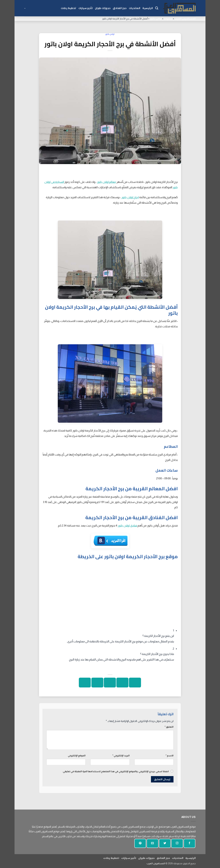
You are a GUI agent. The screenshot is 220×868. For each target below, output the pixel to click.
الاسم (170, 756)
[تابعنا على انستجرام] (177, 843)
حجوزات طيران (103, 8)
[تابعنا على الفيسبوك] (189, 843)
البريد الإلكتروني (121, 756)
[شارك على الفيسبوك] (135, 683)
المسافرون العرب (185, 19)
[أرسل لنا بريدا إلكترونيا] (152, 843)
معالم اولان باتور (106, 182)
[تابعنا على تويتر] (165, 843)
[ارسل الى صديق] (110, 683)
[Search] (157, 8)
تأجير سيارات (86, 8)
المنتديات (135, 8)
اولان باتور (156, 19)
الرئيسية (148, 8)
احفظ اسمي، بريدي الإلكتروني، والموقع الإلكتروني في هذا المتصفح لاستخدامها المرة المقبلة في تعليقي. (116, 771)
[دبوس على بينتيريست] (97, 683)
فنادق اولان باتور (127, 526)
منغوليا (168, 19)
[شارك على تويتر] (122, 683)
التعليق (169, 727)
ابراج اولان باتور (130, 197)
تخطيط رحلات (69, 8)
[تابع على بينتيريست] (140, 843)
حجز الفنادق (120, 8)
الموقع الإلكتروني (77, 756)
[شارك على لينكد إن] (85, 683)
